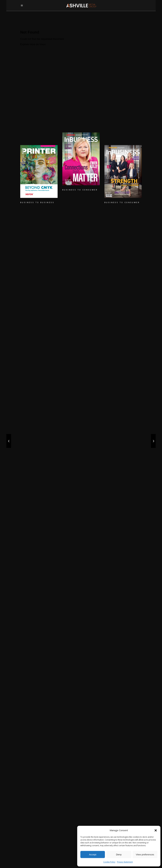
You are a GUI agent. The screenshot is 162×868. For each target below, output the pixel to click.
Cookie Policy (109, 862)
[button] (156, 830)
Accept (93, 854)
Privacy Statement (125, 862)
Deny (119, 854)
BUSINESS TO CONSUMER (80, 190)
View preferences (145, 854)
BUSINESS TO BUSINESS (37, 203)
